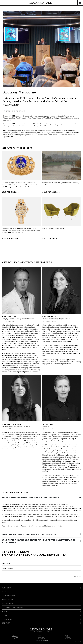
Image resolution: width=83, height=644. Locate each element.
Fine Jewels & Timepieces (37, 507)
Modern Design (68, 507)
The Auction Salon (8, 596)
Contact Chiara (50, 321)
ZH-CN (77, 641)
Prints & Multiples (8, 509)
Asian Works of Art (54, 507)
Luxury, (19, 509)
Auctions (6, 588)
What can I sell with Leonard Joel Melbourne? (30, 498)
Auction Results (7, 600)
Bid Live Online (7, 604)
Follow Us (7, 619)
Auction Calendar (8, 592)
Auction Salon (57, 514)
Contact (6, 623)
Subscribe (77, 577)
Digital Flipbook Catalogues (12, 608)
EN (80, 641)
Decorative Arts (21, 507)
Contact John (9, 321)
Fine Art (65, 505)
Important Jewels (8, 507)
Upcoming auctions (15, 111)
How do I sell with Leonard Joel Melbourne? (29, 534)
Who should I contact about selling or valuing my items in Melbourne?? (38, 541)
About (5, 611)
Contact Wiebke (51, 429)
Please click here (36, 509)
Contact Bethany (10, 429)
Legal (5, 615)
